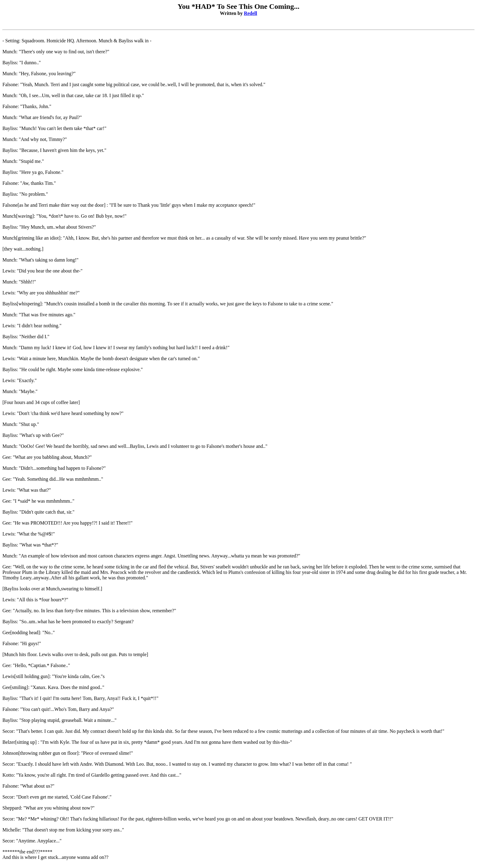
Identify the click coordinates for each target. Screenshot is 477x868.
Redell (251, 13)
